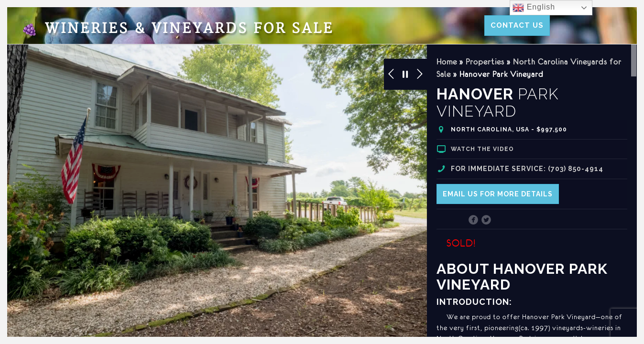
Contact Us (517, 25)
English (534, 8)
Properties (485, 62)
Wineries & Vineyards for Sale (177, 29)
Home (447, 62)
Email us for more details (498, 194)
